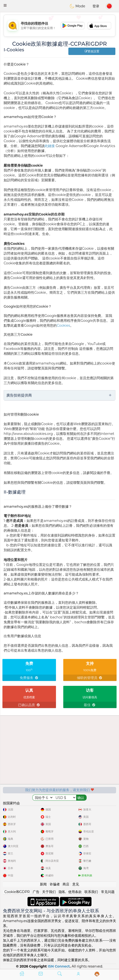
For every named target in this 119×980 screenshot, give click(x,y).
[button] (5, 5)
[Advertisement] (59, 26)
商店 (66, 884)
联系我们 (91, 892)
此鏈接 (50, 146)
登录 (96, 6)
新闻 (43, 884)
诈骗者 (55, 884)
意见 (76, 884)
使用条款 (75, 892)
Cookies (63, 325)
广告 (36, 892)
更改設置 (92, 51)
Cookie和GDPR (17, 892)
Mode (77, 6)
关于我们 (49, 892)
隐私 (62, 892)
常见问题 (108, 892)
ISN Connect (59, 966)
